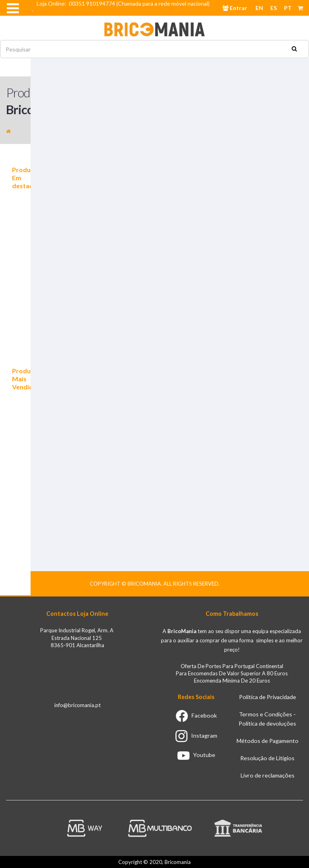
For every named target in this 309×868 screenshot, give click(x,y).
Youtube (196, 755)
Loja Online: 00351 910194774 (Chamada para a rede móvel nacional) (124, 3)
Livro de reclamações (268, 775)
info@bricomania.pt (77, 705)
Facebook (196, 715)
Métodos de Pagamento (268, 741)
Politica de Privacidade (268, 697)
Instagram (196, 735)
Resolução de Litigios (267, 758)
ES (274, 8)
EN (259, 8)
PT (288, 8)
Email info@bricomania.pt (68, 18)
